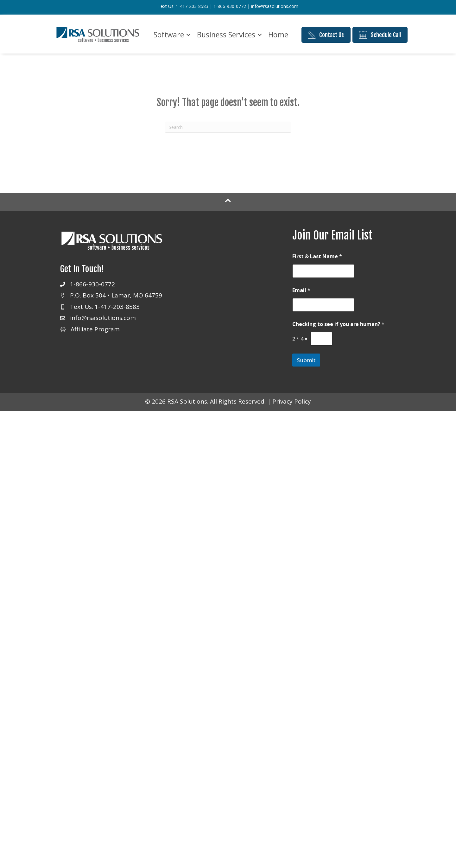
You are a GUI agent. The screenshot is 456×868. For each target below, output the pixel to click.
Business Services (226, 35)
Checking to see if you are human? (338, 324)
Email (301, 290)
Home (278, 35)
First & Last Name (317, 256)
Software (169, 35)
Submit (306, 360)
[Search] (228, 127)
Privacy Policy (292, 401)
